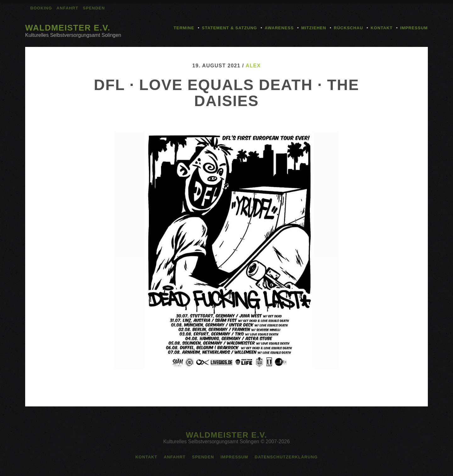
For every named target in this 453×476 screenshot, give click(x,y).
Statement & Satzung (229, 28)
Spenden (94, 8)
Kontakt (382, 28)
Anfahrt (67, 8)
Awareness (279, 28)
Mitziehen (314, 28)
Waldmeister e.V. (68, 28)
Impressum (414, 28)
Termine (184, 28)
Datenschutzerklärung (286, 457)
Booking (41, 8)
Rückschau (348, 28)
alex (253, 66)
